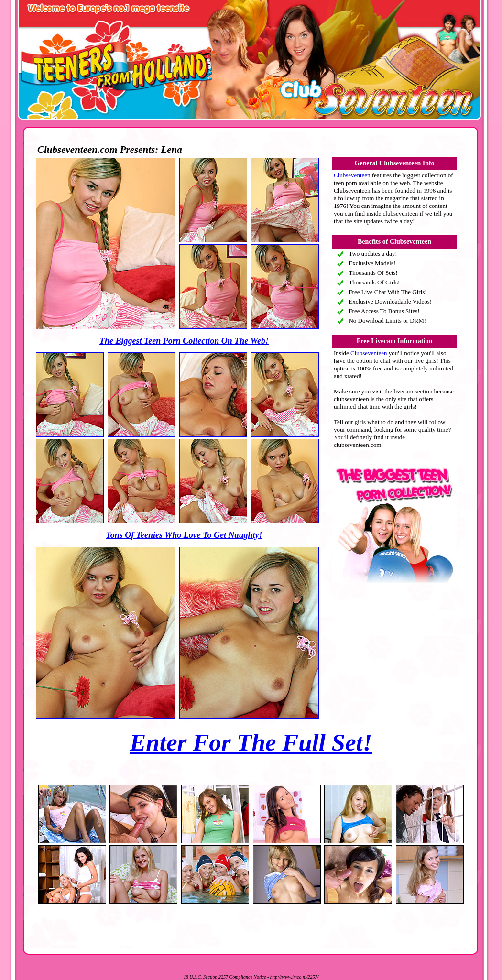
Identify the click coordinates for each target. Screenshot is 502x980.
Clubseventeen (352, 175)
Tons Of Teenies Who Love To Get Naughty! (184, 535)
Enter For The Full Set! (251, 742)
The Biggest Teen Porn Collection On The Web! (184, 341)
